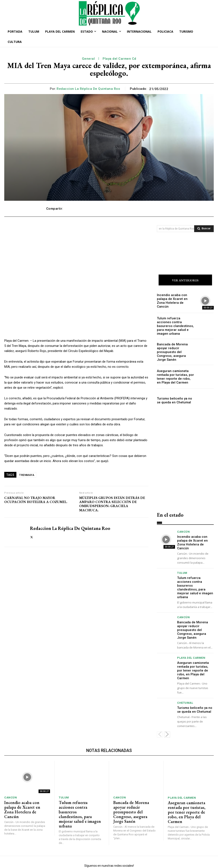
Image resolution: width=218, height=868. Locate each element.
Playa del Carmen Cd (119, 59)
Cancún (183, 528)
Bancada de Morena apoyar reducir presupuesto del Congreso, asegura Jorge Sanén (174, 349)
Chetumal (185, 683)
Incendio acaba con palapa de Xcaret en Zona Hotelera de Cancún (175, 301)
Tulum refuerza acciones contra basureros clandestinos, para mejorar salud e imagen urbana (174, 325)
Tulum (182, 564)
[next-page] (167, 714)
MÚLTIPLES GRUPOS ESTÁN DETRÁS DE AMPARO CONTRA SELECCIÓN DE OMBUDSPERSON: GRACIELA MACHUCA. (112, 504)
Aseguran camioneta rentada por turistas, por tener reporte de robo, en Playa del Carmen (176, 373)
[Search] (204, 229)
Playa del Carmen (191, 643)
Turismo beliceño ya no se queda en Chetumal (174, 396)
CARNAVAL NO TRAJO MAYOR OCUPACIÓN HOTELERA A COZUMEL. (36, 500)
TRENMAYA (27, 475)
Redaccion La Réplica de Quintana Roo (88, 89)
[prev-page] (160, 714)
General (88, 59)
